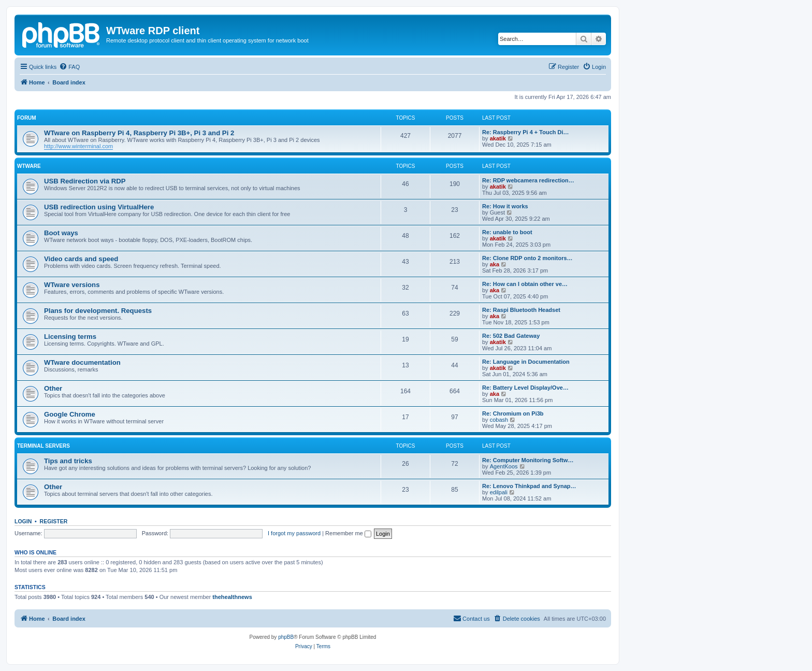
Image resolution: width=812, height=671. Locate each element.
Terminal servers (44, 446)
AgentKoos (504, 466)
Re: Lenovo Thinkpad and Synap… (529, 486)
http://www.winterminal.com (78, 146)
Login (23, 521)
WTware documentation (82, 362)
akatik (498, 138)
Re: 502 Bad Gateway (511, 336)
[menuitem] (69, 67)
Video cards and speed (81, 259)
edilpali (499, 492)
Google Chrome (70, 414)
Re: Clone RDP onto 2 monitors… (527, 258)
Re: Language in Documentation (526, 362)
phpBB (286, 637)
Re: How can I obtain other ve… (525, 284)
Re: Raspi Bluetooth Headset (521, 310)
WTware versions (72, 285)
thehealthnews (232, 597)
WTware (29, 166)
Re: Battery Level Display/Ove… (525, 388)
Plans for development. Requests (98, 311)
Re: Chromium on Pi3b (513, 413)
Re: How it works (505, 206)
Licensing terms (70, 337)
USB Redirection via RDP (85, 181)
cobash (499, 420)
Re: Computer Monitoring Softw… (528, 460)
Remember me (348, 533)
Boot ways (61, 233)
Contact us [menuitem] (472, 618)
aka (495, 264)
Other (53, 388)
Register (54, 521)
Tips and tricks (68, 461)
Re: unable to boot (507, 232)
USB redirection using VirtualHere (99, 207)
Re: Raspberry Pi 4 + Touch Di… (526, 132)
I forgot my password (294, 533)
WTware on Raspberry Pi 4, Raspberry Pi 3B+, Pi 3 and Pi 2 (139, 133)
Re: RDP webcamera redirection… (528, 180)
